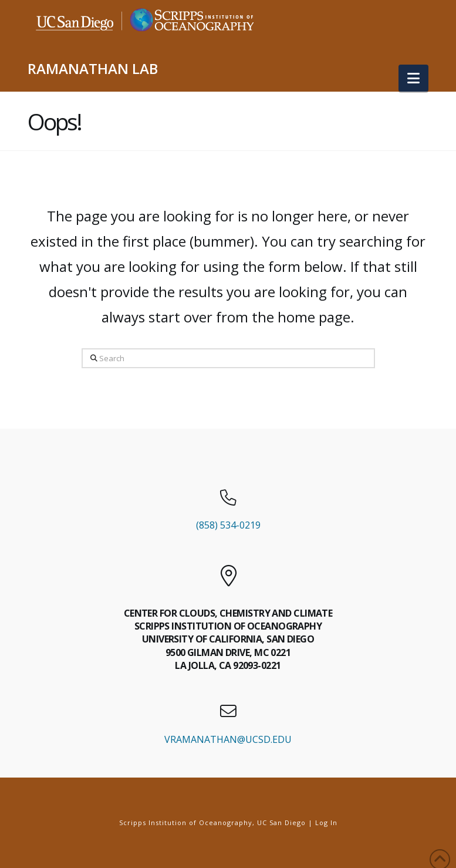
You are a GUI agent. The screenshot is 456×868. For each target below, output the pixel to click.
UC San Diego (281, 822)
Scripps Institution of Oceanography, (187, 822)
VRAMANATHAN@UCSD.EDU (228, 739)
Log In (326, 822)
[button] (413, 78)
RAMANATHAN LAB (93, 69)
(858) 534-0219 (228, 525)
